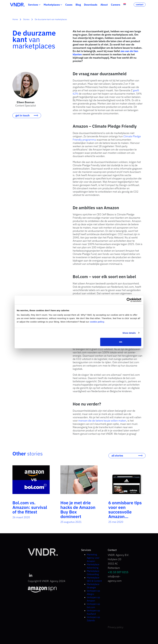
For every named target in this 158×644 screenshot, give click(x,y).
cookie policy (97, 322)
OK (121, 342)
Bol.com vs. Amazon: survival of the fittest (30, 507)
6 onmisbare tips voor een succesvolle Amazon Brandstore (125, 512)
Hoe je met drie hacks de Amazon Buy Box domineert (78, 510)
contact (140, 5)
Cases (69, 5)
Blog (78, 5)
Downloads (91, 5)
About (104, 5)
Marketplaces (52, 5)
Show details (129, 333)
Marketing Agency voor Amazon (93, 558)
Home (15, 19)
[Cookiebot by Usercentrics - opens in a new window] (129, 300)
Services (33, 5)
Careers (116, 5)
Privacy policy (116, 627)
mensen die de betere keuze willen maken (102, 421)
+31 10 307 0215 (118, 572)
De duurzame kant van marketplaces (51, 19)
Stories (26, 19)
